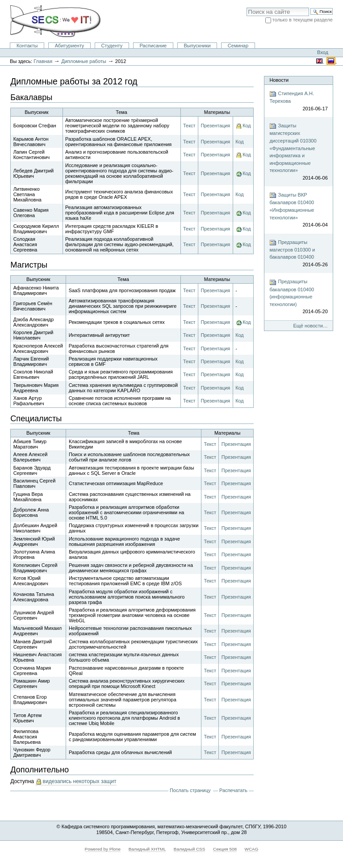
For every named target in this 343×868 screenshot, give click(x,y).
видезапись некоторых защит (79, 781)
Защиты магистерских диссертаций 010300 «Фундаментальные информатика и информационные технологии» (298, 152)
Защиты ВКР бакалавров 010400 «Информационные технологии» (298, 210)
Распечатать (233, 790)
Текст (189, 126)
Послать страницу (190, 790)
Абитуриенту (70, 46)
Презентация (215, 126)
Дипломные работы (84, 61)
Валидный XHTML (147, 849)
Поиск (246, 7)
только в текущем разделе (303, 20)
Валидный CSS (190, 849)
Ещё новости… (310, 326)
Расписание (153, 46)
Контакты (27, 46)
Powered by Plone (103, 849)
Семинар (238, 46)
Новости (279, 80)
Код (247, 126)
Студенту (112, 46)
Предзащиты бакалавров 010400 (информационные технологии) (298, 297)
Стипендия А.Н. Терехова (298, 101)
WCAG (252, 849)
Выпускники (197, 46)
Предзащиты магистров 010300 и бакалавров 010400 (298, 254)
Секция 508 (225, 849)
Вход (323, 52)
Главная (43, 61)
